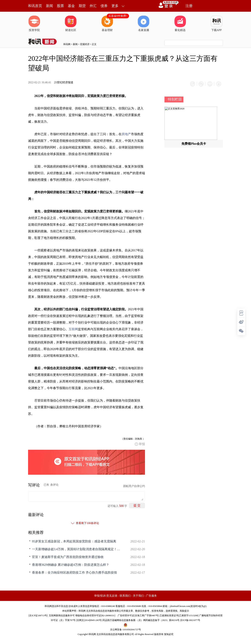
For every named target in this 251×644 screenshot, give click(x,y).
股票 (60, 6)
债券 (104, 6)
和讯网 (67, 44)
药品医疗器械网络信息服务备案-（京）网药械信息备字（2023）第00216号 (141, 620)
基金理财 (107, 24)
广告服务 (151, 596)
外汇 (93, 6)
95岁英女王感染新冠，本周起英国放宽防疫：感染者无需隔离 (74, 541)
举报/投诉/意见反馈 (106, 596)
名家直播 (144, 24)
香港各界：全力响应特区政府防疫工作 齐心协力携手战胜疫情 (74, 572)
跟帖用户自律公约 (134, 486)
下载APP (217, 24)
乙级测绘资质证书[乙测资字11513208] (179, 615)
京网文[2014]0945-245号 (89, 620)
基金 (71, 6)
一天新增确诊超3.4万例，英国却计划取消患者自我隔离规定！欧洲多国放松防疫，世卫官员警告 (77, 549)
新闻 (49, 6)
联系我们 (125, 596)
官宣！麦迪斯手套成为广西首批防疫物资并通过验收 (68, 557)
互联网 (73, 329)
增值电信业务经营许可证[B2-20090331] (95, 615)
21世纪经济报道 (64, 82)
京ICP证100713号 (38, 615)
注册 (189, 6)
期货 (82, 6)
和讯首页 (35, 6)
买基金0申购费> (118, 16)
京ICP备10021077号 (190, 620)
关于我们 (138, 596)
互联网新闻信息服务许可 (62, 615)
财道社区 (71, 24)
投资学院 (34, 24)
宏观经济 (85, 44)
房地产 (126, 134)
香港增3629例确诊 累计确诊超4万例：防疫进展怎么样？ (71, 565)
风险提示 (184, 611)
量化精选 (180, 24)
